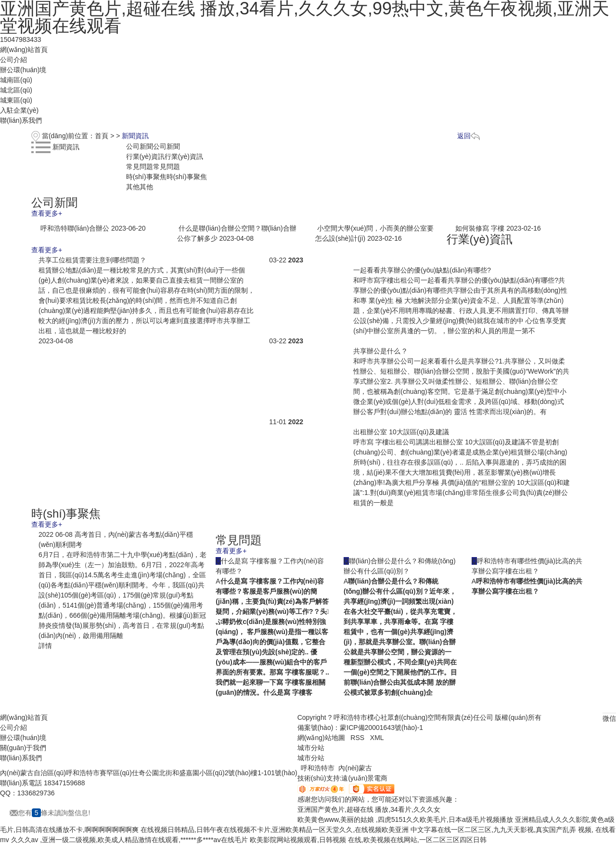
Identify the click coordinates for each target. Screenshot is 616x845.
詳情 (45, 646)
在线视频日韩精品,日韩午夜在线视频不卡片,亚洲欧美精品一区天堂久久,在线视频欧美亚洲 (275, 830)
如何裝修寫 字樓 (480, 228)
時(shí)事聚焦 (167, 177)
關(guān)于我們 (23, 748)
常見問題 (153, 167)
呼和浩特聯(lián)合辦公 (75, 228)
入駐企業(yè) (19, 110)
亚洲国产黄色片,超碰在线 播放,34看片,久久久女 (369, 809)
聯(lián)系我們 (21, 120)
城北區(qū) (16, 90)
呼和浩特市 (318, 768)
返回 (468, 136)
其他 (140, 187)
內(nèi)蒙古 (355, 768)
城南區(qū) (16, 80)
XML (377, 738)
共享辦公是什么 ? (380, 351)
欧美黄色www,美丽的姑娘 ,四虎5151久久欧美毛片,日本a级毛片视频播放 (405, 819)
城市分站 (311, 758)
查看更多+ (47, 213)
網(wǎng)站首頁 (24, 50)
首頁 (102, 136)
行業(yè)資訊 (165, 156)
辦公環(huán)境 (23, 70)
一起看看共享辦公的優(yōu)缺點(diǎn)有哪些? (422, 270)
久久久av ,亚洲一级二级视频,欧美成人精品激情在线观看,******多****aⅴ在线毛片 (130, 840)
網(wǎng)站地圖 (321, 738)
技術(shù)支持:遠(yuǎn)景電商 (343, 778)
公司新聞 (153, 146)
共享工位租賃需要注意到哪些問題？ (92, 260)
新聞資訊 (135, 136)
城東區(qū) (16, 100)
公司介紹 (13, 60)
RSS (357, 738)
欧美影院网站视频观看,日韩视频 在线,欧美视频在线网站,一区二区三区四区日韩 (368, 840)
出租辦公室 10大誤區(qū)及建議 (401, 432)
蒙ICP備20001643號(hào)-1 (381, 728)
